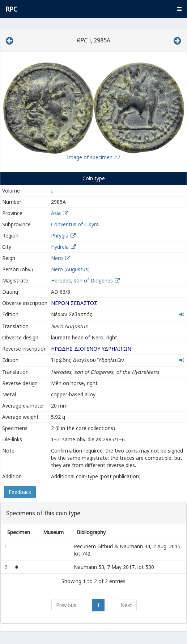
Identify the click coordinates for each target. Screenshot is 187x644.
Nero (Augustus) (70, 269)
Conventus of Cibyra (75, 224)
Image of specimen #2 (93, 157)
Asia (56, 213)
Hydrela (60, 247)
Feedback (20, 492)
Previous (66, 605)
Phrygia (60, 236)
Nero (57, 258)
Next (126, 605)
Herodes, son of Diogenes (83, 280)
